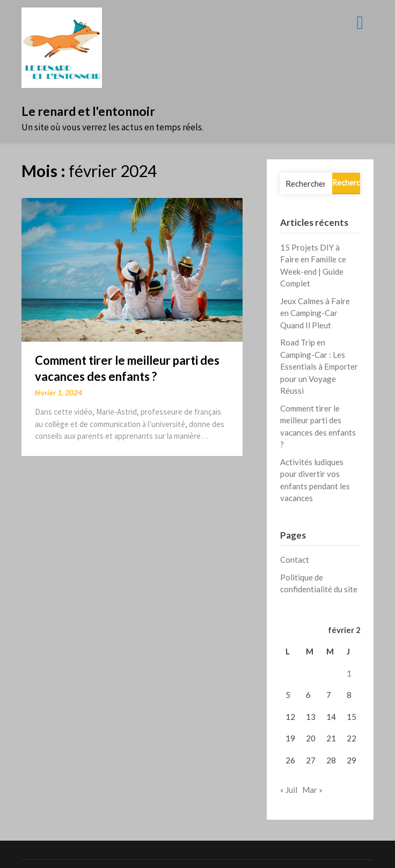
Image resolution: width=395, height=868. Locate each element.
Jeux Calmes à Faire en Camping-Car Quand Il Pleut (315, 313)
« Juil (289, 790)
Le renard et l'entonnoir (88, 111)
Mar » (312, 790)
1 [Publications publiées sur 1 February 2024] (349, 673)
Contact (295, 560)
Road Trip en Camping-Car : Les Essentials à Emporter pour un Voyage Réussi (319, 366)
